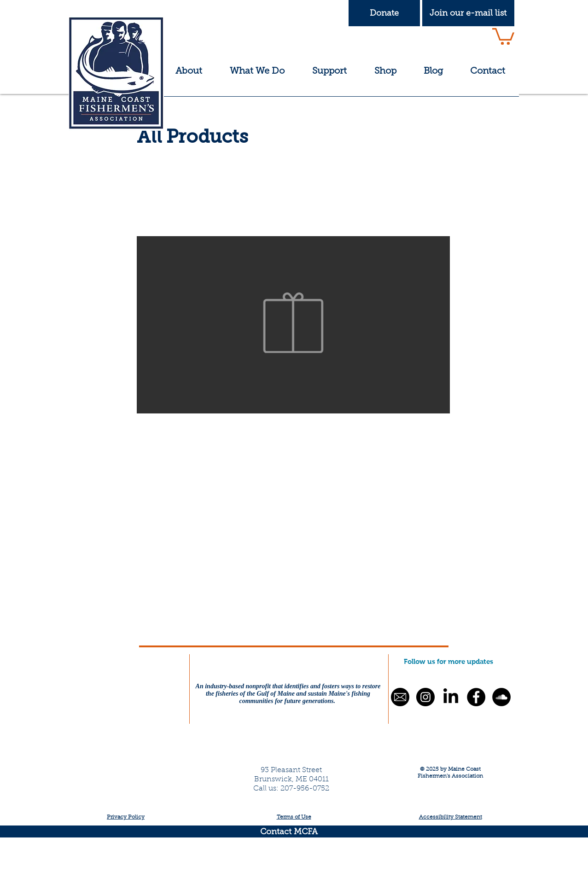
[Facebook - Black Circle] (476, 697)
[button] (468, 13)
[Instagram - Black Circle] (425, 697)
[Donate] (384, 13)
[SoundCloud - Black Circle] (501, 697)
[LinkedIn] (451, 697)
